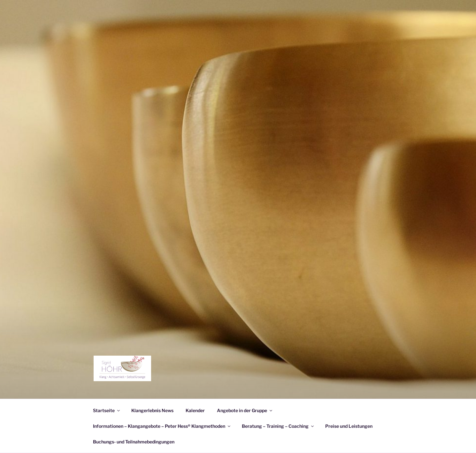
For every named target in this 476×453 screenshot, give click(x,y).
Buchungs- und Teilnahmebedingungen (134, 442)
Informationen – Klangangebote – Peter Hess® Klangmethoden (162, 426)
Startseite (107, 410)
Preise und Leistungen (349, 426)
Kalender (195, 410)
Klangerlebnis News (152, 410)
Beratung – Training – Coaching (278, 426)
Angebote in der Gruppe (245, 410)
